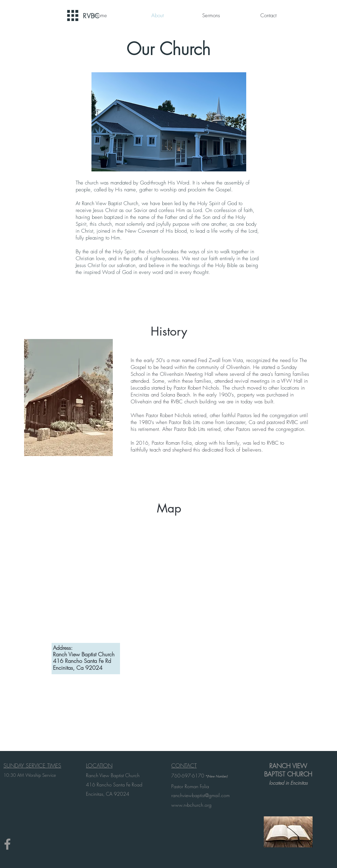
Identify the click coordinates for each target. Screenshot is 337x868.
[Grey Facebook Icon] (7, 844)
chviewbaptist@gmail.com (204, 795)
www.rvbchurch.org (191, 805)
